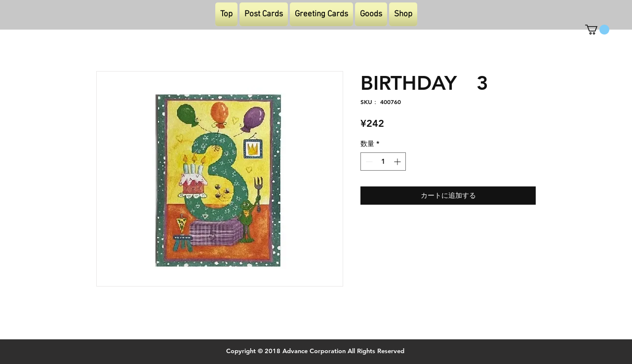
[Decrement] (368, 162)
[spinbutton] (383, 162)
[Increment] (398, 162)
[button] (597, 30)
